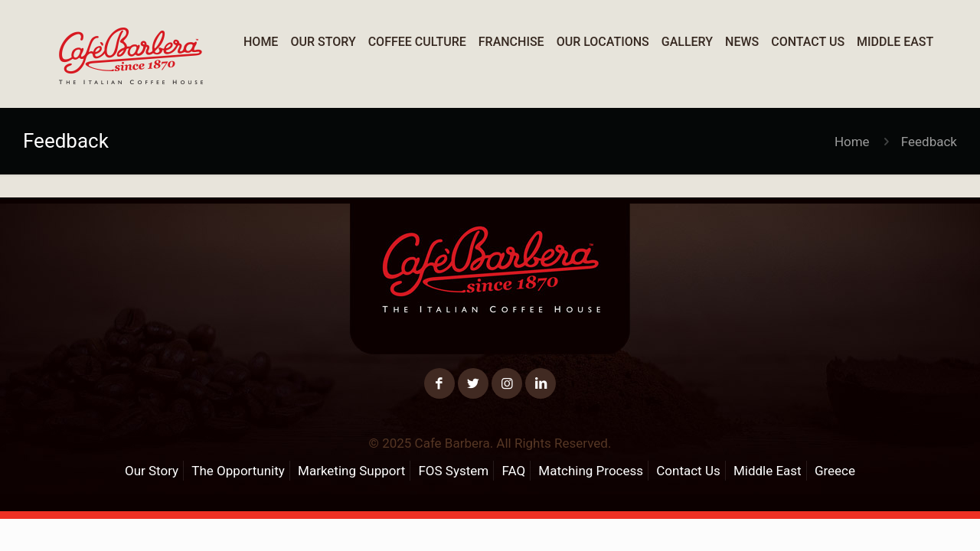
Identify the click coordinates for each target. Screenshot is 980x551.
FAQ (513, 471)
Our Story (152, 471)
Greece (835, 471)
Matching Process (591, 471)
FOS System (453, 471)
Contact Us (688, 471)
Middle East (768, 471)
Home (852, 142)
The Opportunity (238, 471)
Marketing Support (351, 471)
